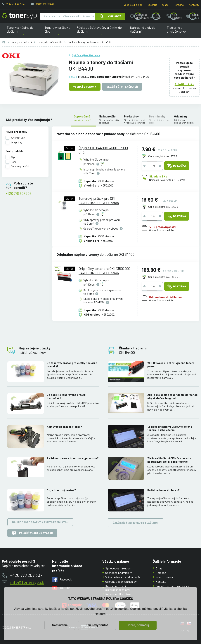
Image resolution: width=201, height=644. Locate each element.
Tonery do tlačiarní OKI (50, 42)
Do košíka (177, 166)
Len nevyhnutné (97, 625)
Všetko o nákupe (133, 5)
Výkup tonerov (165, 577)
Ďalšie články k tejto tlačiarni (136, 523)
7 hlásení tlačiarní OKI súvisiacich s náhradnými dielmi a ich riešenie (169, 460)
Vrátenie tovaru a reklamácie (123, 577)
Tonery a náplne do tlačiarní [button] (23, 32)
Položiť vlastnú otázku (32, 533)
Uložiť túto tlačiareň (122, 87)
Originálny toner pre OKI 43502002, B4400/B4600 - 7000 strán (105, 271)
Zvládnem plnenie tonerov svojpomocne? (73, 458)
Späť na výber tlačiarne (86, 55)
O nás (165, 5)
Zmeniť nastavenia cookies (172, 586)
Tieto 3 (73, 76)
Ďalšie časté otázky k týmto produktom (40, 522)
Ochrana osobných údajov (121, 581)
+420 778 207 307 (16, 4)
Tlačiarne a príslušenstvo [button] (182, 32)
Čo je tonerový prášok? (61, 490)
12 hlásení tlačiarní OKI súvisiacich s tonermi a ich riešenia (170, 428)
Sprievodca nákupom (118, 568)
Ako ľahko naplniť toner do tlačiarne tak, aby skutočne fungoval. (173, 396)
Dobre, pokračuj (138, 625)
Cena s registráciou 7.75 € (163, 156)
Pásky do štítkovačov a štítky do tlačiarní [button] (100, 32)
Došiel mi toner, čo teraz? (163, 490)
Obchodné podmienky (118, 573)
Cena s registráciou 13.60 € (163, 206)
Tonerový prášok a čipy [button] (58, 32)
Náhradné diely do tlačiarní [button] (146, 32)
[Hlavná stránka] (19, 16)
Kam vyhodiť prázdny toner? (64, 426)
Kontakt (161, 581)
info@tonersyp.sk (45, 4)
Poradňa (179, 5)
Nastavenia (60, 625)
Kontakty (194, 5)
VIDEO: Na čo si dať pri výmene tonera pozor (171, 365)
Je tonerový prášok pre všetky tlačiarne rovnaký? (72, 365)
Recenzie (152, 5)
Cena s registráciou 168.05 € (164, 277)
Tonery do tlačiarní (21, 42)
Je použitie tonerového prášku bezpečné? (66, 396)
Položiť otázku (184, 84)
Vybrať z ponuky (85, 87)
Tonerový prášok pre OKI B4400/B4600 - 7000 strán (99, 200)
